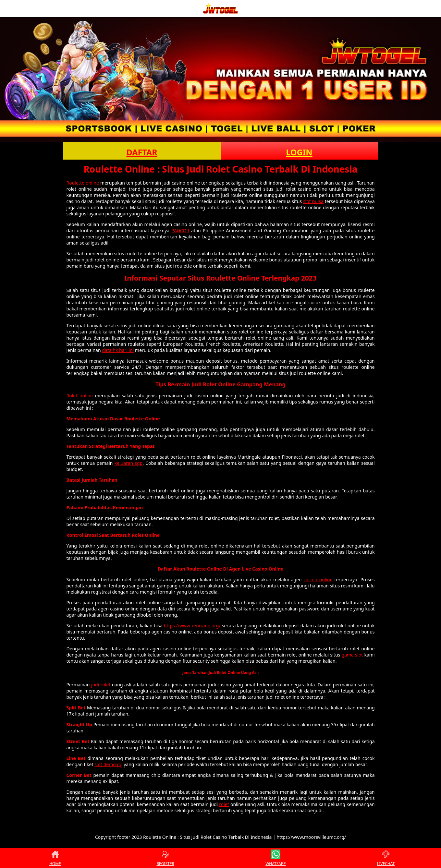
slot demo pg (108, 764)
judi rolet (101, 685)
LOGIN (299, 152)
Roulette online (83, 183)
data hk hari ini (118, 350)
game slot (352, 655)
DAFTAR (142, 152)
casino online (318, 579)
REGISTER (165, 858)
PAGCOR (180, 230)
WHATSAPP (276, 858)
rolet (224, 804)
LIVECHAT (386, 858)
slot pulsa (313, 201)
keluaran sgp (129, 463)
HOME (55, 858)
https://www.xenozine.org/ (192, 626)
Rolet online (80, 396)
